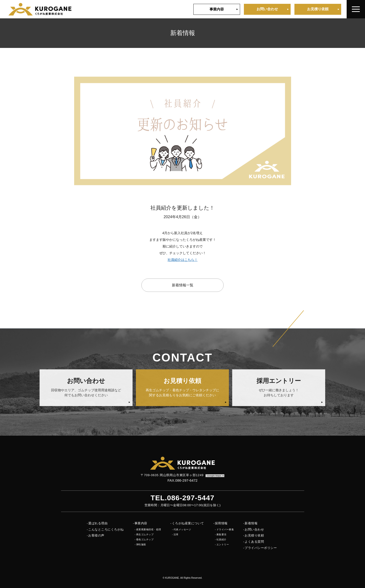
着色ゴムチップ (145, 539)
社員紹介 (221, 539)
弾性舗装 (141, 544)
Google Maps (214, 476)
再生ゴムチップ (145, 534)
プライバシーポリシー (261, 548)
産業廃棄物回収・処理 (149, 529)
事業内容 (217, 9)
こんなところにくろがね (106, 529)
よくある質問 (254, 542)
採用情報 (221, 523)
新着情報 (251, 523)
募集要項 (221, 534)
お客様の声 (96, 535)
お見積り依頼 (318, 9)
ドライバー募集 (225, 529)
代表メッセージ (182, 529)
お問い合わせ (267, 9)
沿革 (176, 534)
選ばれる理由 (98, 523)
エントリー (223, 544)
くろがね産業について (188, 523)
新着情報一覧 (183, 285)
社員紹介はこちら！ (183, 260)
